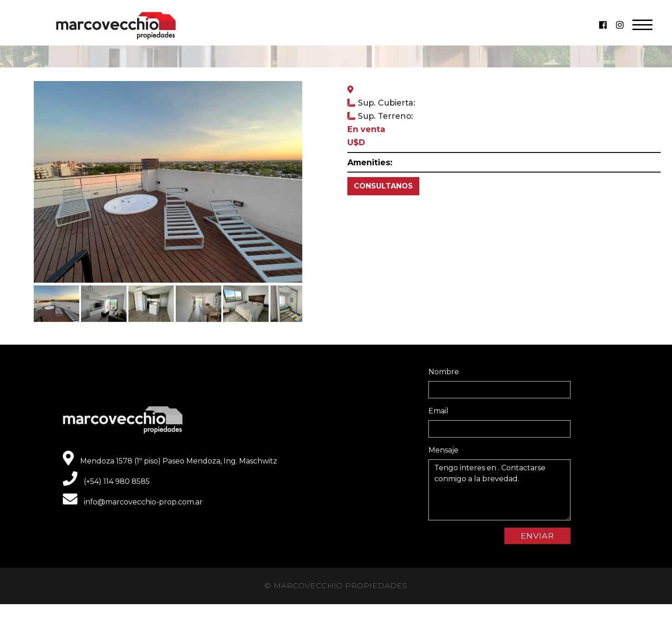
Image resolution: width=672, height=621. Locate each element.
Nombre (444, 372)
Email (438, 411)
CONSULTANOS (383, 186)
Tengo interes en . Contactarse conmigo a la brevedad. (499, 490)
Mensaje (443, 450)
